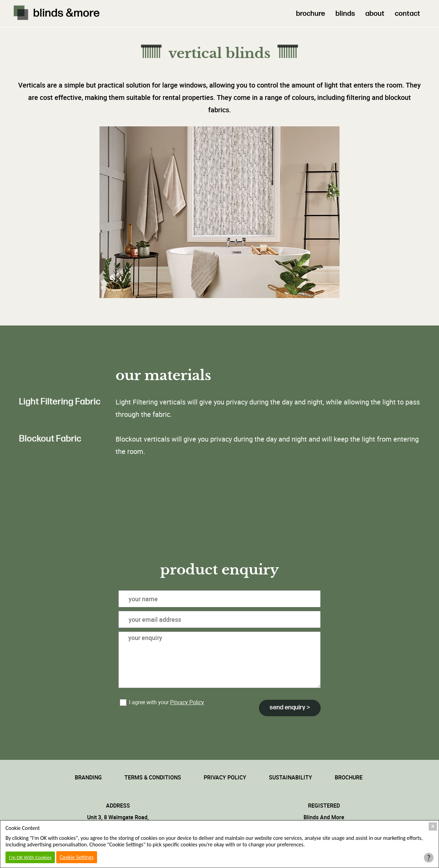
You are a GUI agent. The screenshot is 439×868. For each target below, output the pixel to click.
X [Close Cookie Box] (433, 826)
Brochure (349, 777)
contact (407, 14)
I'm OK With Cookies (30, 857)
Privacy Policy (187, 702)
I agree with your (162, 702)
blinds (345, 14)
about (375, 14)
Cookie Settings (77, 857)
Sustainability (290, 777)
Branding (88, 777)
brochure (311, 14)
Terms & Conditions (153, 777)
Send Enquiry (288, 707)
